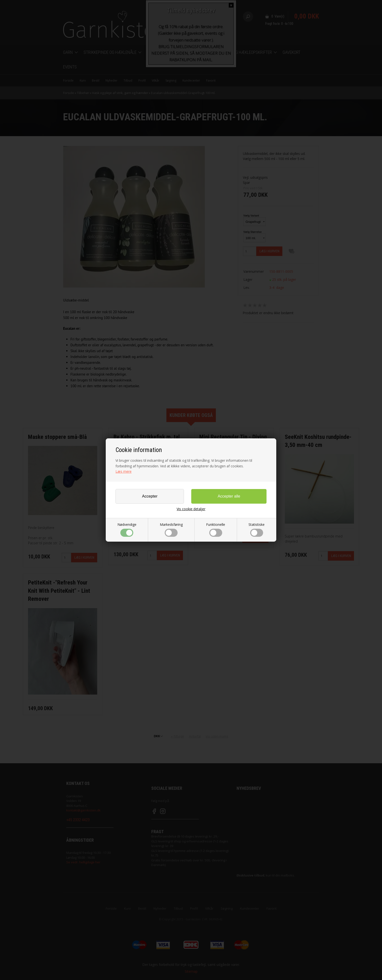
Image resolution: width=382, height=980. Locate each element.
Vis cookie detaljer (191, 509)
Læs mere (124, 471)
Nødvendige (127, 529)
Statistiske (257, 529)
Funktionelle (216, 529)
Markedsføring (171, 529)
